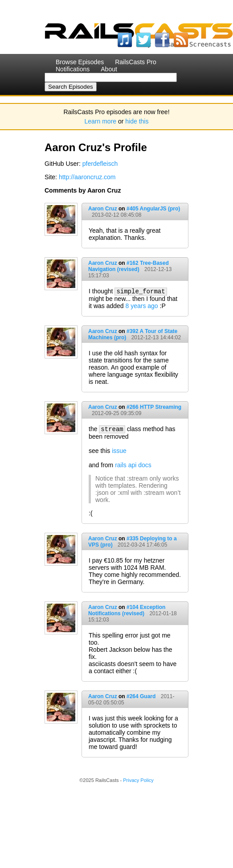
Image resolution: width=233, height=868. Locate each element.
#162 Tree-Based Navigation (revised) (129, 266)
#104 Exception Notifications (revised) (127, 610)
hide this (137, 121)
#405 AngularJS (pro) (153, 209)
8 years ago (142, 306)
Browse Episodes (80, 62)
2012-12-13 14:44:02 (156, 337)
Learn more (101, 121)
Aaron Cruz (103, 209)
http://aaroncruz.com (87, 177)
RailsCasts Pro (136, 62)
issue (119, 451)
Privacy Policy (138, 780)
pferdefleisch (100, 164)
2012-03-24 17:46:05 (142, 545)
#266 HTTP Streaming (154, 407)
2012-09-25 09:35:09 (116, 413)
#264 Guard (141, 696)
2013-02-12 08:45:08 (116, 215)
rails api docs (133, 465)
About (109, 69)
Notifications (73, 69)
